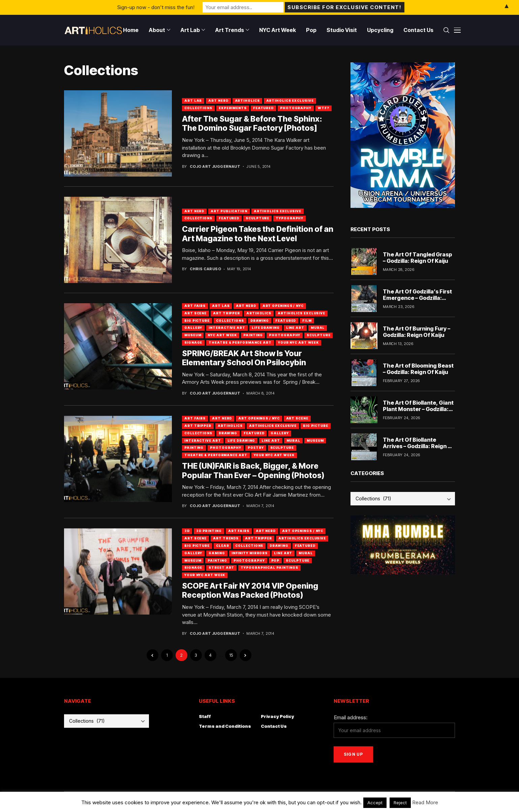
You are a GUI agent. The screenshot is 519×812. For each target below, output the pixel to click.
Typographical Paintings (269, 568)
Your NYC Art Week (298, 342)
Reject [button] (400, 803)
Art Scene (195, 313)
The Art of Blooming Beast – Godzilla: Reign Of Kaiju (418, 369)
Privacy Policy (278, 716)
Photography (296, 108)
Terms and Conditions (225, 726)
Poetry (256, 448)
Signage (193, 342)
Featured (263, 108)
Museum (193, 335)
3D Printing (209, 531)
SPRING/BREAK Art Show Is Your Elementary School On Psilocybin (244, 358)
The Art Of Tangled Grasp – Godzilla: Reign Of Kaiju (417, 258)
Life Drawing (266, 328)
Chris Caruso (205, 269)
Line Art (295, 328)
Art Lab (193, 101)
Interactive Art (227, 328)
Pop (276, 560)
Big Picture (197, 321)
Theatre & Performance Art (240, 342)
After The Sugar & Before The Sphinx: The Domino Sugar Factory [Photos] (252, 124)
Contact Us (274, 726)
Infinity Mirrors (250, 553)
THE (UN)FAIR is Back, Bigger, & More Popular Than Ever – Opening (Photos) (253, 471)
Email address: (350, 717)
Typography (289, 218)
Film (307, 321)
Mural (318, 328)
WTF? (324, 108)
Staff (205, 716)
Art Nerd (218, 101)
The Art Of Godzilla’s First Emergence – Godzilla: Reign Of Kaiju (417, 298)
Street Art (221, 568)
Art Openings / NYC (283, 306)
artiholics (247, 101)
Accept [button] (375, 803)
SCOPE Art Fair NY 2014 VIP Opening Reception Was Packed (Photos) (250, 591)
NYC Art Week (222, 335)
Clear (223, 546)
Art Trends (226, 538)
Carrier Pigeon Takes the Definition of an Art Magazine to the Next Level (258, 234)
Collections (198, 108)
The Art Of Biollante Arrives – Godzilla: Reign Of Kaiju (419, 446)
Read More (425, 802)
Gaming (217, 553)
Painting (253, 335)
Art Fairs (195, 306)
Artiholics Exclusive (290, 101)
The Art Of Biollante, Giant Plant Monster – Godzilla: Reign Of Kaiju (418, 409)
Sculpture (257, 218)
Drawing (260, 321)
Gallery (193, 328)
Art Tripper (226, 313)
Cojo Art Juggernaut (215, 167)
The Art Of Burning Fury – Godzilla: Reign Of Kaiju (417, 332)
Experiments (233, 108)
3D (187, 531)
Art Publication (229, 211)
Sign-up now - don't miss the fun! (156, 7)
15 (231, 655)
